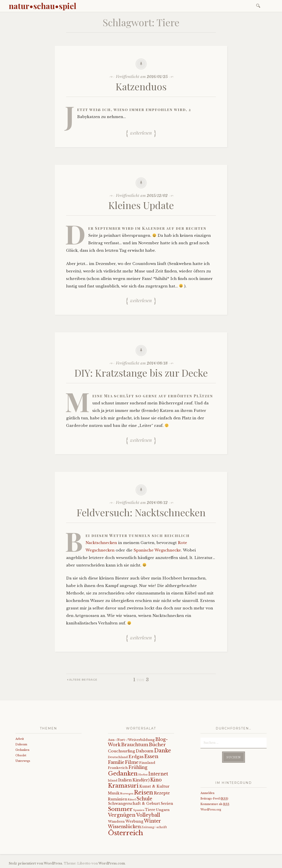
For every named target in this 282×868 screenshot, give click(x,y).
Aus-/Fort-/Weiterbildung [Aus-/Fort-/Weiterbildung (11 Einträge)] (131, 740)
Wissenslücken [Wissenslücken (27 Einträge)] (124, 826)
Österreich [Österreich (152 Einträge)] (126, 833)
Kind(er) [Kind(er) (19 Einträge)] (141, 780)
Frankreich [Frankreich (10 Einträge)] (118, 768)
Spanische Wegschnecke (157, 550)
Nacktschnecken (101, 543)
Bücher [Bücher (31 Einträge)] (157, 745)
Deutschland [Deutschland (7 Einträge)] (118, 757)
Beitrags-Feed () (214, 799)
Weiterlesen (141, 133)
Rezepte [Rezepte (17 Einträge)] (162, 793)
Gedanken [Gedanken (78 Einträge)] (123, 774)
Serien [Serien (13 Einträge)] (167, 803)
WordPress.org (211, 810)
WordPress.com (112, 863)
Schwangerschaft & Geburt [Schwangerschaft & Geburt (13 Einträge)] (134, 803)
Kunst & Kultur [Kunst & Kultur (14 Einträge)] (154, 786)
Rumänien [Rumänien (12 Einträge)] (118, 799)
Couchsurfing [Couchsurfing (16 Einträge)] (122, 751)
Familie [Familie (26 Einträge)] (116, 762)
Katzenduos (141, 86)
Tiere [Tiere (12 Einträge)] (150, 810)
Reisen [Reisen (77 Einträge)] (144, 792)
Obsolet (21, 755)
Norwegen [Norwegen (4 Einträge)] (127, 794)
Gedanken (22, 750)
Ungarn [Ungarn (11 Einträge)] (163, 810)
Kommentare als (215, 804)
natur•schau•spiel (43, 6)
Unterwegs (23, 761)
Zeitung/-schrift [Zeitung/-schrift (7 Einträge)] (154, 827)
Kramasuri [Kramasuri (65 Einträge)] (123, 786)
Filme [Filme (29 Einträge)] (132, 762)
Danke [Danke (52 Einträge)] (162, 750)
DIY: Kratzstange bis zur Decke (141, 373)
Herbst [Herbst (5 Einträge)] (143, 775)
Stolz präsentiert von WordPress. (36, 863)
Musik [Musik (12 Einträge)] (114, 793)
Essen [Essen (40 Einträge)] (151, 756)
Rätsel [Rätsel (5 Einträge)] (132, 800)
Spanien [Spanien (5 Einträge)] (139, 810)
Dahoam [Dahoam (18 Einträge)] (145, 751)
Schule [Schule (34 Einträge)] (144, 799)
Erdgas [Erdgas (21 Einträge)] (136, 757)
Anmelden (207, 793)
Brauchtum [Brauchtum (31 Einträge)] (135, 745)
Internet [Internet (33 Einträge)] (158, 774)
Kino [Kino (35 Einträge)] (156, 780)
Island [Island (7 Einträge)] (113, 780)
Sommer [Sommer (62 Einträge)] (120, 809)
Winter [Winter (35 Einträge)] (152, 821)
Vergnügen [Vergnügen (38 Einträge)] (122, 815)
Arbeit (20, 739)
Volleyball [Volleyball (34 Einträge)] (148, 815)
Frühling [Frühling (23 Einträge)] (138, 767)
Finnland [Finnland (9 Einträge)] (147, 763)
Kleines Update (141, 205)
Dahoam (21, 744)
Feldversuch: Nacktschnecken (141, 512)
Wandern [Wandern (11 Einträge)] (116, 821)
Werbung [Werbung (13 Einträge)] (134, 821)
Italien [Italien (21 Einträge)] (125, 780)
